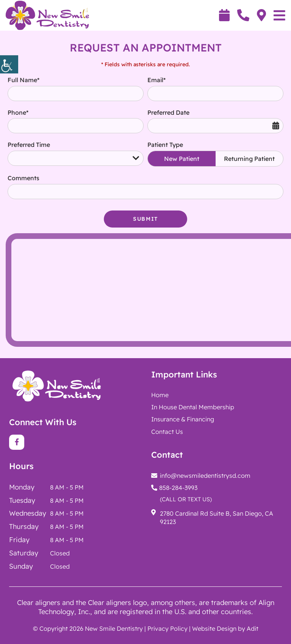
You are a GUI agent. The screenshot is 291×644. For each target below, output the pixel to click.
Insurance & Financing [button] (183, 419)
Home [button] (160, 395)
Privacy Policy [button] (167, 628)
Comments (23, 178)
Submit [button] (145, 219)
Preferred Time (29, 145)
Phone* (18, 112)
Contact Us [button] (167, 432)
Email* (156, 80)
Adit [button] (253, 628)
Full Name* (23, 80)
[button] (9, 64)
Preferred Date (168, 112)
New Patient (182, 159)
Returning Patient (249, 159)
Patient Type (165, 145)
